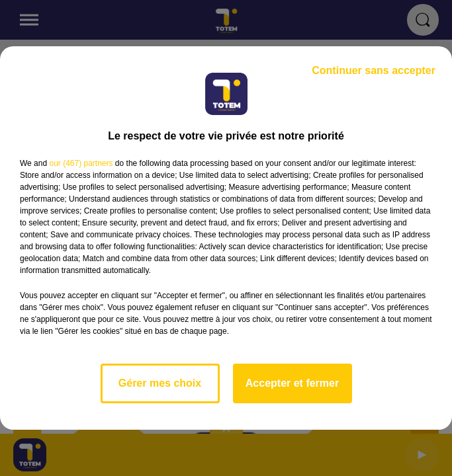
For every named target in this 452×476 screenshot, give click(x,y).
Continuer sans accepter (374, 70)
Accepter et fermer (292, 383)
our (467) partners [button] (81, 163)
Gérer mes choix (160, 383)
